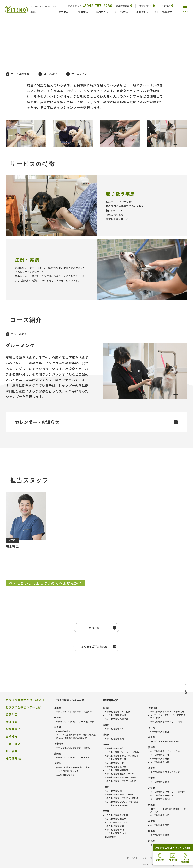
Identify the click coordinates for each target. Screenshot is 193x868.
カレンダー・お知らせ (96, 422)
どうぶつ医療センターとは (23, 707)
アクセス (167, 6)
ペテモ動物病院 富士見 (115, 759)
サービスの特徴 (17, 74)
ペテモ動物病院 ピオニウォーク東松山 (123, 752)
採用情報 (141, 12)
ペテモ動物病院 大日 (160, 815)
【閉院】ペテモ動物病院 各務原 (165, 741)
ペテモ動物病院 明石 (160, 825)
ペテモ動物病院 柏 (113, 791)
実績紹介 (12, 737)
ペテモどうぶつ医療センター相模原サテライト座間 (169, 717)
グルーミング (16, 334)
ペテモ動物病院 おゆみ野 (116, 805)
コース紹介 (47, 74)
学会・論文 (13, 744)
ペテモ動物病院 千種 (160, 755)
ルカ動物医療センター (66, 775)
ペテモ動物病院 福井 (160, 732)
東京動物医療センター (66, 731)
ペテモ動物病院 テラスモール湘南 (166, 722)
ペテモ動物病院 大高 (160, 762)
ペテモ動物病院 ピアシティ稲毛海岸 (121, 802)
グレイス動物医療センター (69, 771)
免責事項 (161, 858)
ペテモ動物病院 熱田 (160, 759)
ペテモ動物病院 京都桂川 (162, 795)
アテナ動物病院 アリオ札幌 (117, 712)
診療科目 (12, 715)
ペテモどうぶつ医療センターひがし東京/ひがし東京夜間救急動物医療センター (76, 736)
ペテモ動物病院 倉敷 (160, 835)
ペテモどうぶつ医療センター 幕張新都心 (75, 722)
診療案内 (101, 12)
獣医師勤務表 (124, 6)
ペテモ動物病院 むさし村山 (117, 815)
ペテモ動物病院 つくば (115, 729)
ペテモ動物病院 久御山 (161, 799)
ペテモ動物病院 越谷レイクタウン (120, 774)
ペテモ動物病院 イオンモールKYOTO (168, 792)
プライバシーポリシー (138, 858)
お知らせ (12, 751)
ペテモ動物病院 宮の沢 (115, 715)
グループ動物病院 (163, 12)
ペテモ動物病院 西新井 (115, 819)
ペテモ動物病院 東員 (160, 782)
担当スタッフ (77, 74)
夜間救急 (147, 6)
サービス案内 (121, 12)
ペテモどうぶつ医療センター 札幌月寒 (74, 712)
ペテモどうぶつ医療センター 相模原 (73, 748)
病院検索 (12, 722)
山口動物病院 (111, 837)
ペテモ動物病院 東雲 (114, 826)
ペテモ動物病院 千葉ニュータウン (120, 794)
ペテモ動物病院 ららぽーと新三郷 (120, 777)
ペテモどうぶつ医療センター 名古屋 (73, 757)
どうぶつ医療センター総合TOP (27, 700)
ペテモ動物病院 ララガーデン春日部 (121, 756)
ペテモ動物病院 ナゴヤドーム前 (165, 751)
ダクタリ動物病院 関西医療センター (73, 767)
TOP (186, 689)
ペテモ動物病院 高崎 (114, 739)
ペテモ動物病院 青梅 (114, 830)
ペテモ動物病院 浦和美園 (116, 770)
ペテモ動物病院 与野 (114, 763)
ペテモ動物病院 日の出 (115, 833)
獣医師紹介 (13, 729)
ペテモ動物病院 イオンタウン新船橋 (121, 798)
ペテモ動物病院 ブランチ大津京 (165, 772)
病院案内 (63, 12)
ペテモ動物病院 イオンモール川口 (120, 781)
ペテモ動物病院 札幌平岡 (116, 719)
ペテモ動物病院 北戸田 (115, 767)
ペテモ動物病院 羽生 (114, 748)
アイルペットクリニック (116, 822)
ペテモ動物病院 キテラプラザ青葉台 (167, 712)
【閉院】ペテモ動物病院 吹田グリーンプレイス (168, 810)
